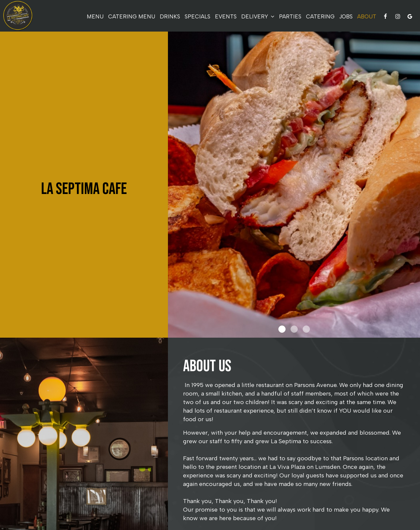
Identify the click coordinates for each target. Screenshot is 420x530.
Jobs (346, 16)
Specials (198, 16)
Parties (290, 16)
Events (226, 16)
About (367, 16)
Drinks (170, 16)
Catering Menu (132, 16)
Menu (95, 16)
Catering (320, 16)
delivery (258, 16)
